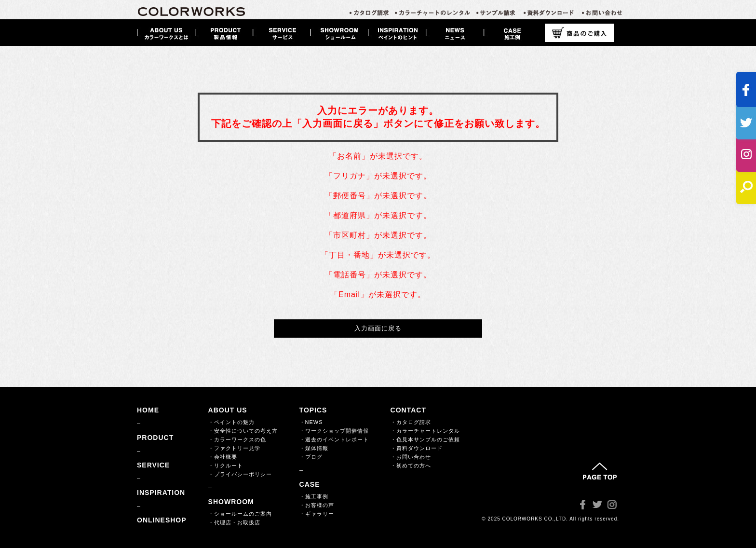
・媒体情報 (314, 448)
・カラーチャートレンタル (425, 431)
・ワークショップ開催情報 (334, 431)
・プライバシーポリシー (240, 474)
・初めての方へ (411, 466)
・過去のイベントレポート (334, 439)
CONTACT (408, 410)
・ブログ (311, 457)
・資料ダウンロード (417, 448)
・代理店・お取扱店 (234, 522)
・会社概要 (223, 457)
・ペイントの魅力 (231, 422)
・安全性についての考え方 (243, 431)
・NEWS (311, 422)
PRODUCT (155, 438)
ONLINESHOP (162, 520)
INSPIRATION (161, 493)
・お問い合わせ (411, 457)
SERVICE (153, 465)
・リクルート (226, 466)
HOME (148, 410)
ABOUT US (228, 410)
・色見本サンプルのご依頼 (425, 439)
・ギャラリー (317, 514)
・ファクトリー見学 (234, 448)
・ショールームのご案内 (240, 514)
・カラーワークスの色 (237, 439)
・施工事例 (314, 496)
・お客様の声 (317, 505)
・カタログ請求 (411, 422)
